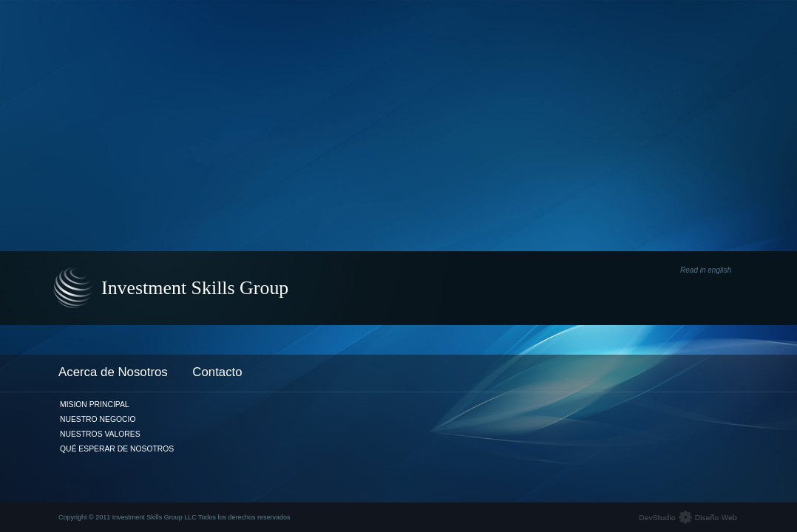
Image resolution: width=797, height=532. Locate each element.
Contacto (217, 372)
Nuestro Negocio (98, 419)
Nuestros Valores (100, 434)
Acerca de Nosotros (113, 372)
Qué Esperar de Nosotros (117, 449)
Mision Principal (95, 405)
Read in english (706, 270)
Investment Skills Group (195, 288)
